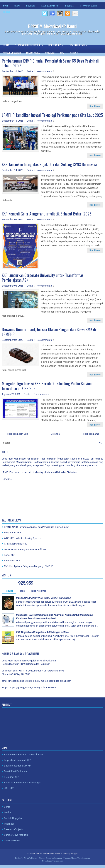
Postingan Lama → (92, 434)
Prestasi (70, 5)
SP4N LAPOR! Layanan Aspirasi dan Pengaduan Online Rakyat (37, 527)
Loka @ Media (33, 53)
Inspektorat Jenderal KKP (17, 760)
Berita (6, 45)
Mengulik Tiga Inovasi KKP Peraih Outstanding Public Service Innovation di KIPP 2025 (47, 386)
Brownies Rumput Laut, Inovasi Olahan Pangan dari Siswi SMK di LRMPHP (49, 332)
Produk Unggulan (12, 53)
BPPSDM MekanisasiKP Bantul (53, 26)
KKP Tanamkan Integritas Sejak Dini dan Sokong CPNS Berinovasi (49, 164)
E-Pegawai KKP (12, 561)
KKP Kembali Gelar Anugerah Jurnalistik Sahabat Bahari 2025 (47, 214)
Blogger (74, 853)
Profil (17, 5)
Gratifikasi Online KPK (15, 544)
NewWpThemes (31, 858)
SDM (62, 53)
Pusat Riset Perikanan (15, 771)
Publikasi (50, 53)
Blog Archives (39, 591)
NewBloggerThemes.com (53, 861)
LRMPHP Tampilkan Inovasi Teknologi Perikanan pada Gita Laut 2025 (52, 115)
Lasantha (58, 858)
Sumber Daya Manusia (16, 835)
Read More (95, 106)
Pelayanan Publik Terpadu (30, 44)
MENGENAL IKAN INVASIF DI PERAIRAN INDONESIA (44, 598)
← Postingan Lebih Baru (16, 434)
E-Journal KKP (11, 777)
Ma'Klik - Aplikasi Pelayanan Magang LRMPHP (28, 566)
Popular (9, 591)
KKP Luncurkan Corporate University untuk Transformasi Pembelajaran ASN (43, 277)
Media (7, 812)
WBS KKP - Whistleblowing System (23, 538)
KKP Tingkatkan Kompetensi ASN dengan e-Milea (42, 632)
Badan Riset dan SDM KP (17, 766)
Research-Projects (14, 829)
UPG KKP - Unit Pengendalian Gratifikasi (25, 549)
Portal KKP (10, 555)
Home (6, 5)
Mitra (75, 52)
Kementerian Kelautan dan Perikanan (23, 755)
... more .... (7, 479)
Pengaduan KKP (12, 533)
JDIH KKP (9, 788)
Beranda (55, 434)
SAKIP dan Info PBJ (50, 5)
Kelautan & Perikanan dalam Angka (23, 783)
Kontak (7, 12)
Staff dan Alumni (89, 5)
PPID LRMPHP (57, 44)
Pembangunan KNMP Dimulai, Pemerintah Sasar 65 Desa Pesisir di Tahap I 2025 (50, 63)
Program (31, 5)
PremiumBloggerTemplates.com (77, 858)
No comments (44, 71)
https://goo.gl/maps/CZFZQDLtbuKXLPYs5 (33, 688)
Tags (22, 591)
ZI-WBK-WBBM (12, 840)
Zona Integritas (79, 44)
